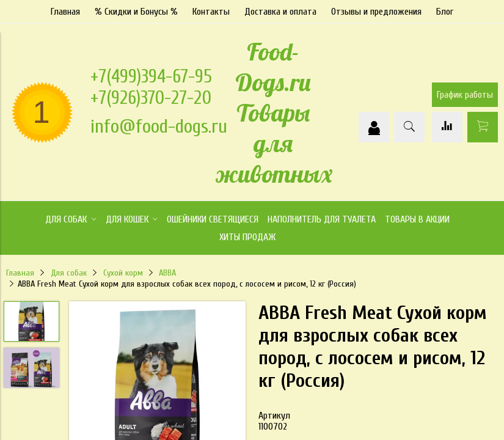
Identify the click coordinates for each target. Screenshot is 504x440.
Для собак (69, 273)
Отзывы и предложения (376, 12)
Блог (445, 12)
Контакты (211, 12)
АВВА (167, 273)
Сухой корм (123, 273)
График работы (465, 95)
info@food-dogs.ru (159, 126)
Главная (65, 12)
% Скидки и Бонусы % (136, 12)
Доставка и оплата (280, 12)
